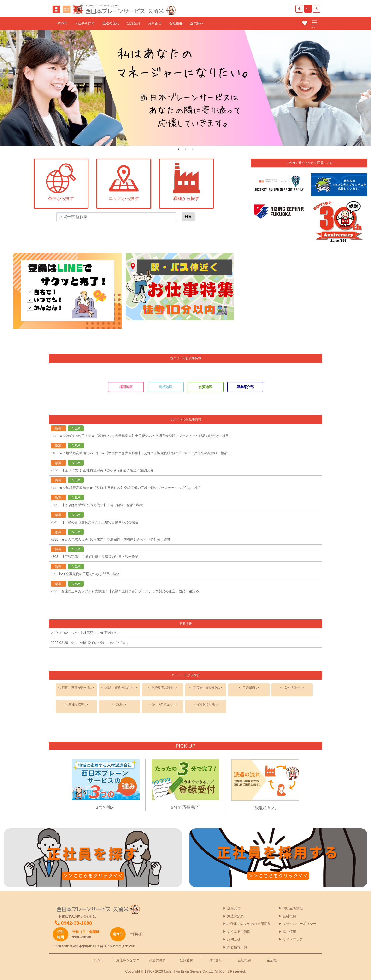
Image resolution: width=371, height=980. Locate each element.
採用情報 (289, 932)
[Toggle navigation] (314, 23)
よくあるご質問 (239, 932)
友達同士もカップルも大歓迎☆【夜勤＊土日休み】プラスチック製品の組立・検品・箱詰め (130, 591)
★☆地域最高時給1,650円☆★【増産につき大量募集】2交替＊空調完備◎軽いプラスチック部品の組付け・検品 (143, 453)
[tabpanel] (185, 88)
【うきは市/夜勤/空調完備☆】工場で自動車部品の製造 (102, 505)
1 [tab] (178, 149)
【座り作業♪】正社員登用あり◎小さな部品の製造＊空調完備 (107, 470)
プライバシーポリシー (300, 924)
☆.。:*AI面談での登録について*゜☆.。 (101, 643)
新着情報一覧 (237, 947)
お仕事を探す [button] (126, 960)
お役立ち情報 (293, 908)
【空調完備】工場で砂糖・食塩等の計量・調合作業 (100, 557)
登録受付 (134, 23)
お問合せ (155, 23)
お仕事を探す (85, 23)
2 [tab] (186, 149)
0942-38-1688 (73, 923)
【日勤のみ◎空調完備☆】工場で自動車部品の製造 (100, 522)
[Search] (116, 217)
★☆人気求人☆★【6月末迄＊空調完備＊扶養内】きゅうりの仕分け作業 (116, 539)
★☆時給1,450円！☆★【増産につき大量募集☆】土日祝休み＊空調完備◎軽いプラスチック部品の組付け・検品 (144, 436)
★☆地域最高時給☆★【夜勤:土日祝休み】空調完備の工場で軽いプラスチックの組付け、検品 (130, 488)
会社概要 (176, 23)
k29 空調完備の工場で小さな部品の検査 (89, 574)
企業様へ (197, 23)
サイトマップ (293, 939)
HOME (62, 23)
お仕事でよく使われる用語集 (249, 924)
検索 (188, 217)
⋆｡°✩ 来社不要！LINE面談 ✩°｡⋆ (97, 633)
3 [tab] (193, 149)
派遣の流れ (111, 23)
